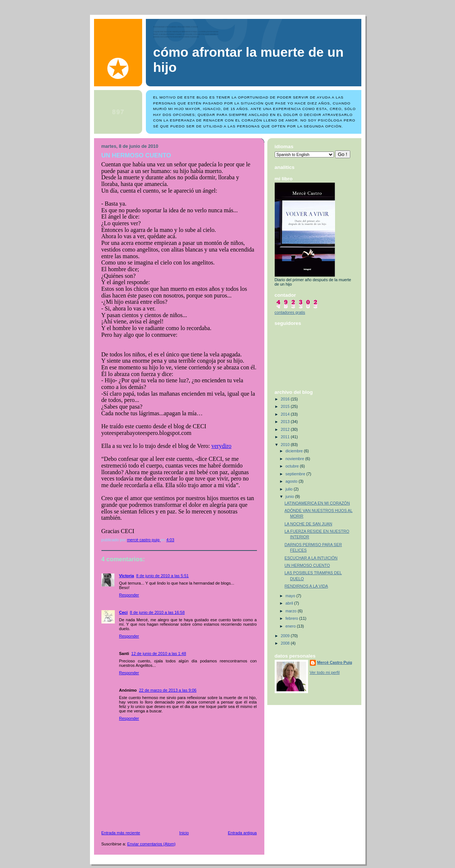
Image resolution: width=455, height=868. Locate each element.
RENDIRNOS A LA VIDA (306, 586)
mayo (291, 596)
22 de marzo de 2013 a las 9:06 (168, 690)
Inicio (184, 833)
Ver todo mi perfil (325, 672)
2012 (286, 429)
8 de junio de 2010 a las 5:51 (163, 576)
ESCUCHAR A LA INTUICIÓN (311, 558)
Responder (129, 595)
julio (290, 489)
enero (291, 626)
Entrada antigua (242, 833)
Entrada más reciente (121, 833)
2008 (286, 643)
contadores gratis (290, 312)
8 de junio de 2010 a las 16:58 (157, 612)
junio (290, 496)
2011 (286, 437)
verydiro (221, 446)
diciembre (295, 451)
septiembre (296, 474)
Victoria (127, 576)
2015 (286, 406)
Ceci (123, 612)
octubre (293, 466)
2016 (286, 399)
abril (290, 603)
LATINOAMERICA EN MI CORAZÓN (317, 503)
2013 (286, 422)
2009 (286, 636)
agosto (292, 481)
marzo (292, 611)
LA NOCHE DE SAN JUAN (308, 524)
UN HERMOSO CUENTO (307, 565)
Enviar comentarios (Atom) (152, 844)
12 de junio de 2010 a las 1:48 (159, 654)
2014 (286, 414)
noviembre (295, 459)
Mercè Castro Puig (335, 662)
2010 (286, 445)
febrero (292, 618)
